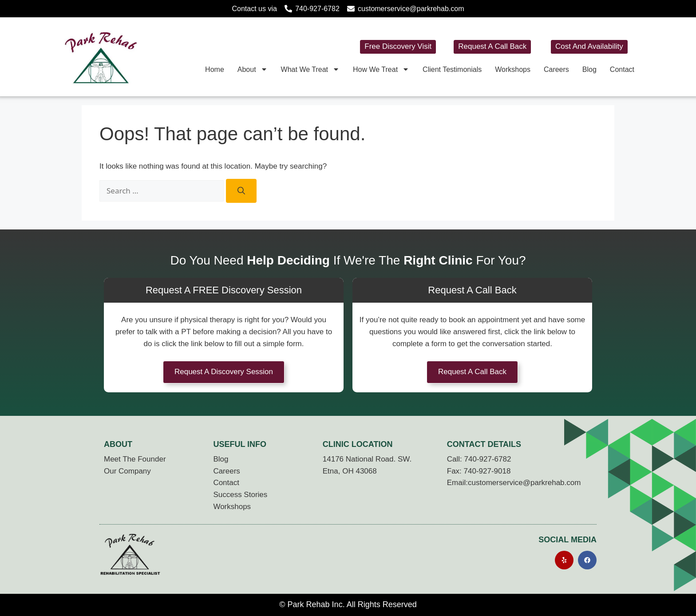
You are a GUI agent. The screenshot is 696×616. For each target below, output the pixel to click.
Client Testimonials (452, 69)
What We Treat (310, 69)
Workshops (513, 69)
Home (215, 69)
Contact (622, 69)
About (253, 69)
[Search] (241, 191)
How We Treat (381, 69)
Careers (556, 69)
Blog (589, 69)
